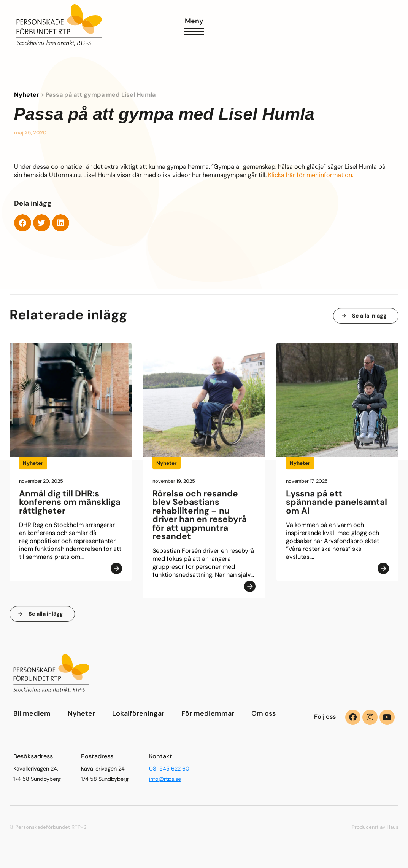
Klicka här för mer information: (311, 175)
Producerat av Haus (375, 827)
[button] (23, 223)
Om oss (264, 713)
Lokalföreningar (138, 713)
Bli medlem (32, 713)
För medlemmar (208, 713)
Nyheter (27, 95)
